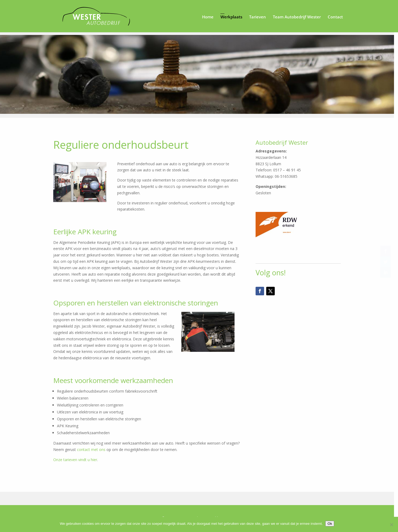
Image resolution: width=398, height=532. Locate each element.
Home (208, 17)
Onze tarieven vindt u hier (77, 460)
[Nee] (391, 525)
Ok (332, 524)
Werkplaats (231, 17)
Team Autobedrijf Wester (297, 17)
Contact (335, 17)
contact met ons (93, 450)
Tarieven (258, 17)
